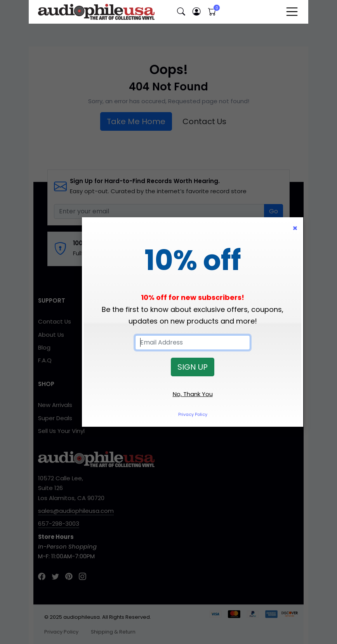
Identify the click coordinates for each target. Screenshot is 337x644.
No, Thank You (193, 394)
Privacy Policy (193, 414)
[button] (181, 12)
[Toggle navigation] (292, 12)
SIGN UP (193, 367)
